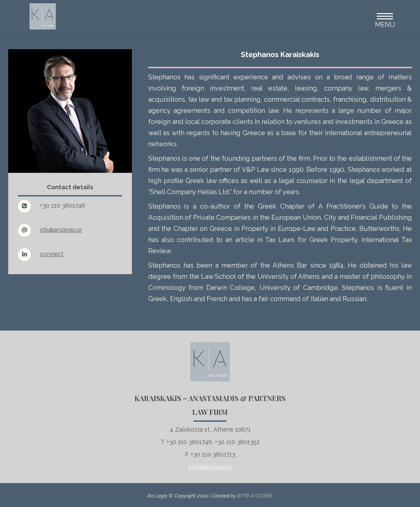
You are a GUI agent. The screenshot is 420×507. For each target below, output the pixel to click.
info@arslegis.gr (210, 467)
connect (52, 254)
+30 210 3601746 (63, 205)
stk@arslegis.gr (61, 230)
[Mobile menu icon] (382, 16)
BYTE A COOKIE (255, 496)
